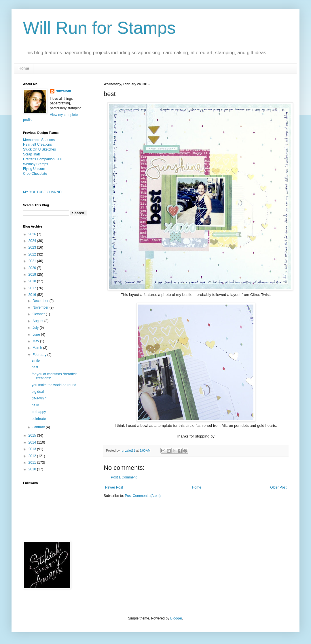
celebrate (39, 419)
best (35, 367)
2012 (33, 456)
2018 (33, 281)
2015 (33, 435)
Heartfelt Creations (37, 144)
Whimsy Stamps (36, 164)
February (40, 355)
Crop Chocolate (35, 174)
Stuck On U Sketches (39, 149)
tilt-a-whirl (39, 398)
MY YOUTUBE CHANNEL (43, 192)
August (38, 321)
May (36, 341)
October (39, 314)
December (41, 301)
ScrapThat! (32, 154)
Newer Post (114, 487)
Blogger (176, 618)
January (39, 427)
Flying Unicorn (34, 169)
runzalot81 (64, 91)
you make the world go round (54, 385)
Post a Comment (124, 477)
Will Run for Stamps (99, 28)
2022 (33, 254)
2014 (33, 442)
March (38, 348)
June (37, 335)
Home (24, 68)
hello (35, 405)
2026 (33, 234)
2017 (33, 288)
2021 (33, 261)
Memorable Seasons (39, 140)
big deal (38, 392)
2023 (33, 247)
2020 (33, 268)
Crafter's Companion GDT (43, 159)
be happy (39, 412)
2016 (33, 295)
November (41, 307)
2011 (33, 463)
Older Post (278, 487)
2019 (33, 275)
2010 (33, 469)
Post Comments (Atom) (143, 496)
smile (36, 361)
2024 (33, 241)
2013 (33, 449)
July (36, 328)
